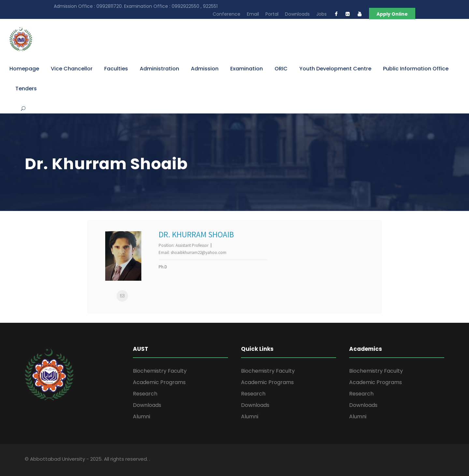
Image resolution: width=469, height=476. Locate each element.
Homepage (24, 69)
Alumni (142, 416)
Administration (159, 69)
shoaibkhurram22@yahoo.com (199, 253)
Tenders (26, 89)
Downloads (297, 14)
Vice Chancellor (72, 69)
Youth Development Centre (335, 69)
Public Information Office (416, 69)
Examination (247, 69)
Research (145, 394)
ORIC (281, 69)
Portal (272, 14)
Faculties (116, 69)
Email (253, 14)
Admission (205, 69)
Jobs (321, 14)
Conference (227, 14)
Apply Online (392, 14)
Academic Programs (159, 382)
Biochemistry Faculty (160, 371)
